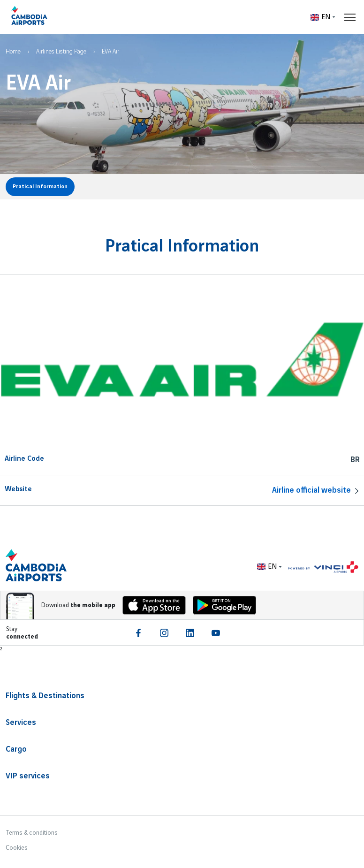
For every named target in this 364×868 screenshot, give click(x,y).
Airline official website (311, 490)
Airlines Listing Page (61, 52)
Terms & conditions (32, 833)
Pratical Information (40, 187)
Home (13, 52)
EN (320, 17)
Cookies (17, 848)
